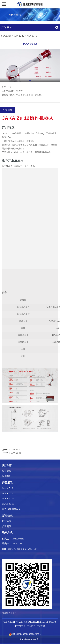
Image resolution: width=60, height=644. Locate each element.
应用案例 (7, 476)
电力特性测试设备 (11, 509)
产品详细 (7, 110)
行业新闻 (7, 521)
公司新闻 (7, 526)
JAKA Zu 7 (15, 450)
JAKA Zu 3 (7, 488)
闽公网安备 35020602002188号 (25, 634)
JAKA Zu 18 (16, 453)
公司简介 (7, 471)
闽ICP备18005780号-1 (30, 639)
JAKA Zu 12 (19, 36)
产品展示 (7, 36)
